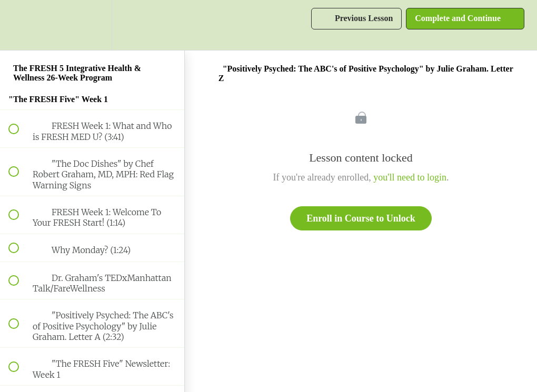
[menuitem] (92, 25)
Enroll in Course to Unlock (361, 218)
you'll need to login (410, 177)
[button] (19, 25)
